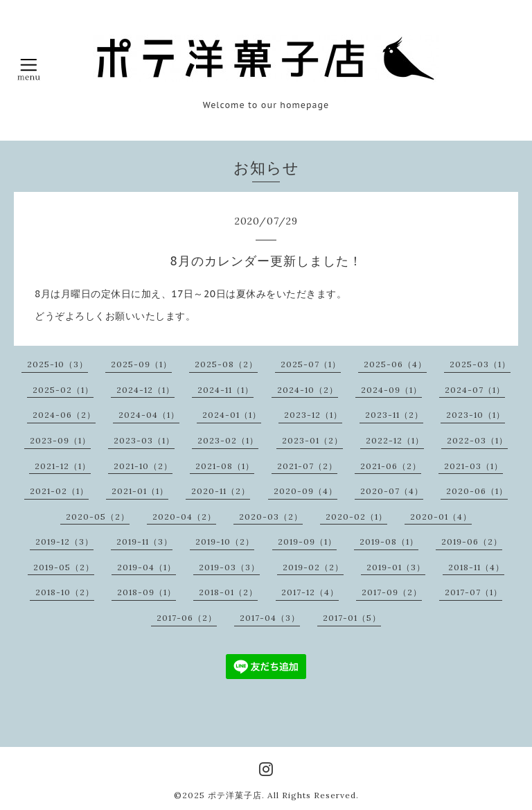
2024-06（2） (64, 415)
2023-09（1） (60, 440)
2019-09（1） (307, 542)
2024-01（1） (232, 415)
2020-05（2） (98, 517)
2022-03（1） (477, 440)
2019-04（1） (147, 567)
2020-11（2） (221, 491)
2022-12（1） (395, 440)
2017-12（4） (310, 592)
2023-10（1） (476, 415)
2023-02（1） (228, 440)
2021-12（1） (63, 466)
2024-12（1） (145, 390)
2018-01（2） (228, 592)
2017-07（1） (473, 592)
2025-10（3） (57, 364)
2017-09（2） (392, 592)
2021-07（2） (307, 466)
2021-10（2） (143, 466)
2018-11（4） (476, 567)
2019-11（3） (144, 542)
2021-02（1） (59, 491)
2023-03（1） (144, 440)
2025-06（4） (395, 364)
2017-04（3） (270, 618)
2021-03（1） (473, 466)
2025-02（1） (63, 390)
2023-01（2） (312, 440)
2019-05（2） (64, 567)
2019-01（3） (396, 567)
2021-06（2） (391, 466)
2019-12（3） (64, 542)
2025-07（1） (311, 364)
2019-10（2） (225, 542)
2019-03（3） (229, 567)
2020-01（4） (441, 517)
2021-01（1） (140, 491)
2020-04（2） (184, 517)
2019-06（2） (472, 542)
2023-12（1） (313, 415)
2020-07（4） (392, 491)
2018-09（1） (147, 592)
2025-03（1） (480, 364)
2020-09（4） (305, 491)
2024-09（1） (391, 390)
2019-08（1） (389, 542)
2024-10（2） (308, 390)
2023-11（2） (394, 415)
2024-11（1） (225, 390)
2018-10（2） (65, 592)
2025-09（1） (141, 364)
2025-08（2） (226, 364)
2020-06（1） (477, 491)
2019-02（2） (313, 567)
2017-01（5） (352, 618)
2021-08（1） (225, 466)
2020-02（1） (356, 517)
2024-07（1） (475, 390)
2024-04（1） (149, 415)
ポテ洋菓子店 (235, 795)
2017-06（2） (187, 618)
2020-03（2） (271, 517)
